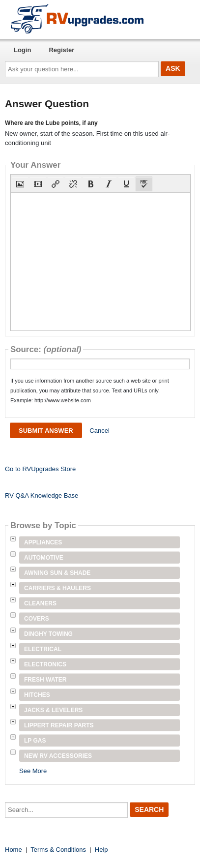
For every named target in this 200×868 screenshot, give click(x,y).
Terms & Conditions (58, 850)
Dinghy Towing (48, 634)
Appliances (43, 542)
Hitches (37, 695)
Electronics (45, 664)
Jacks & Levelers (53, 710)
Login (22, 50)
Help (101, 850)
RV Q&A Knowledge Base (42, 495)
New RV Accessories (58, 756)
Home (14, 850)
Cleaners (40, 603)
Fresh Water (45, 680)
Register (61, 50)
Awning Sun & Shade (57, 573)
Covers (37, 619)
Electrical (43, 649)
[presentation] (20, 184)
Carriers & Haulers (57, 588)
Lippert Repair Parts (59, 725)
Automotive (44, 558)
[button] (20, 184)
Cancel (99, 431)
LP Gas (35, 741)
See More (33, 771)
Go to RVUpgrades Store (40, 469)
